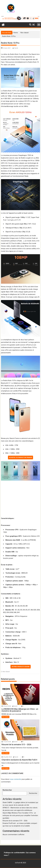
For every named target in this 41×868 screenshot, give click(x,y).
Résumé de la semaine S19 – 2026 (15, 821)
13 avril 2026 (7, 742)
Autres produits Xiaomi (21, 667)
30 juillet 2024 (8, 757)
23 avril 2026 (7, 706)
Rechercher (7, 790)
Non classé (6, 672)
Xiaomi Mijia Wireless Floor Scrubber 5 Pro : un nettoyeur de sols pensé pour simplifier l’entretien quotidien (20, 815)
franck (16, 48)
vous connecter (16, 779)
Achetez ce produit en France (20, 457)
